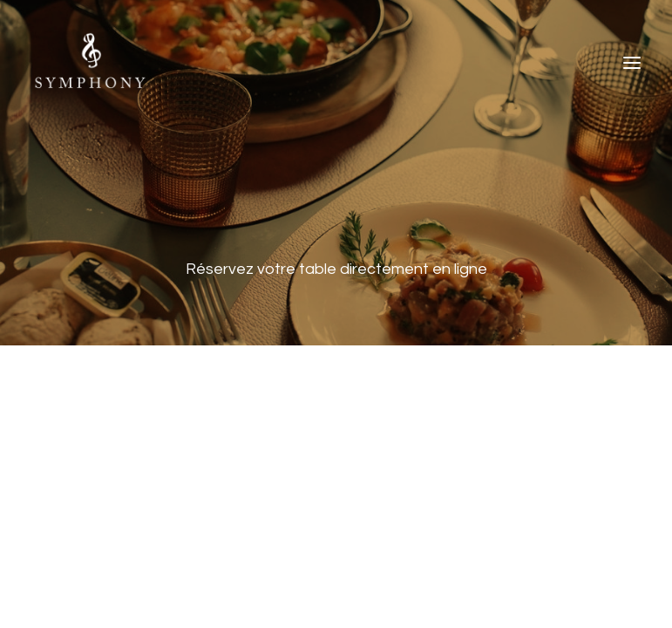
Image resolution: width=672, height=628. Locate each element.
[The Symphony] (90, 63)
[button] (632, 63)
